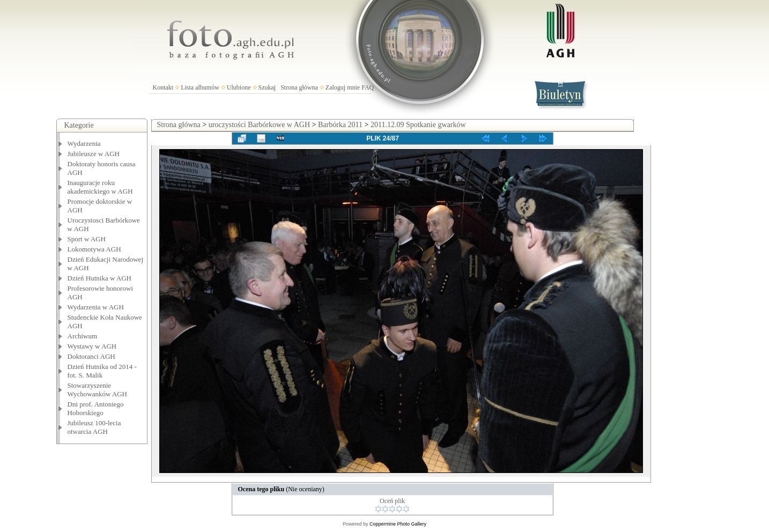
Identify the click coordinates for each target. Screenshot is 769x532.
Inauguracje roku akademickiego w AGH (100, 187)
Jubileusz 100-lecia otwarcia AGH (94, 427)
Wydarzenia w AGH (96, 307)
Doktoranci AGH (91, 356)
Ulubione (239, 87)
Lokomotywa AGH (94, 249)
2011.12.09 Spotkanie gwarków (418, 125)
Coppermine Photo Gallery (398, 524)
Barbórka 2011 (340, 125)
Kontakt (163, 87)
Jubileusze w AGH (94, 154)
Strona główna (299, 87)
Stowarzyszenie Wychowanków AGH (98, 390)
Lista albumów (200, 87)
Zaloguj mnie (343, 87)
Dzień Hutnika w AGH (100, 278)
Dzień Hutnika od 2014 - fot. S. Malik (102, 371)
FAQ (368, 87)
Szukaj (267, 87)
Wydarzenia (84, 143)
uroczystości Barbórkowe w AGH (259, 125)
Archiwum (83, 336)
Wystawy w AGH (92, 346)
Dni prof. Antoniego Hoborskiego (96, 408)
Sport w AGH (87, 239)
